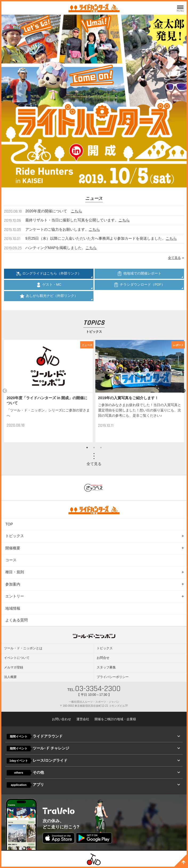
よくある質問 (17, 620)
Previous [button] (5, 391)
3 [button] (101, 448)
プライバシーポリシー (113, 677)
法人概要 (10, 677)
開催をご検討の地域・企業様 (115, 719)
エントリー (15, 596)
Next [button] (183, 391)
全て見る (174, 258)
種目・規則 (15, 572)
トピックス (15, 536)
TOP (9, 524)
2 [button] (94, 448)
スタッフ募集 (106, 667)
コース (11, 560)
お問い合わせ (62, 719)
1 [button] (87, 448)
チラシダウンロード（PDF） (139, 285)
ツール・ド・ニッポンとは (23, 648)
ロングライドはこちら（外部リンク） (49, 274)
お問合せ (103, 658)
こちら (76, 211)
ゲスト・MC (49, 285)
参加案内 (13, 584)
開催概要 (13, 548)
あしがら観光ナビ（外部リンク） (49, 296)
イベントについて (17, 658)
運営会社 (83, 719)
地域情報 (13, 608)
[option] (48, 391)
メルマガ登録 (14, 667)
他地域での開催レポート (139, 274)
